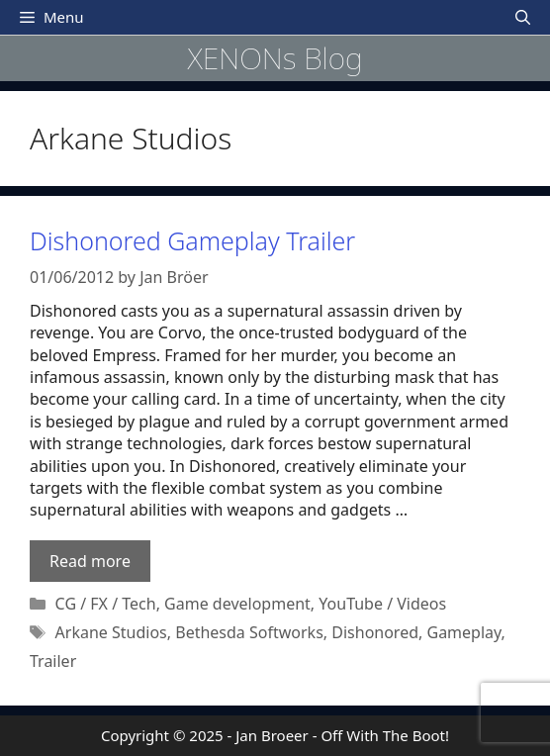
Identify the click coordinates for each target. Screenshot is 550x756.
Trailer (53, 661)
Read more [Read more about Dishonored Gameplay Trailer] (90, 561)
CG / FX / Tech (106, 604)
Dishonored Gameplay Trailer (192, 240)
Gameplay (463, 632)
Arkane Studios (111, 632)
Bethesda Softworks (249, 632)
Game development (237, 604)
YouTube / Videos (382, 604)
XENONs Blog (275, 58)
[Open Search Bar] (523, 17)
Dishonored (375, 632)
